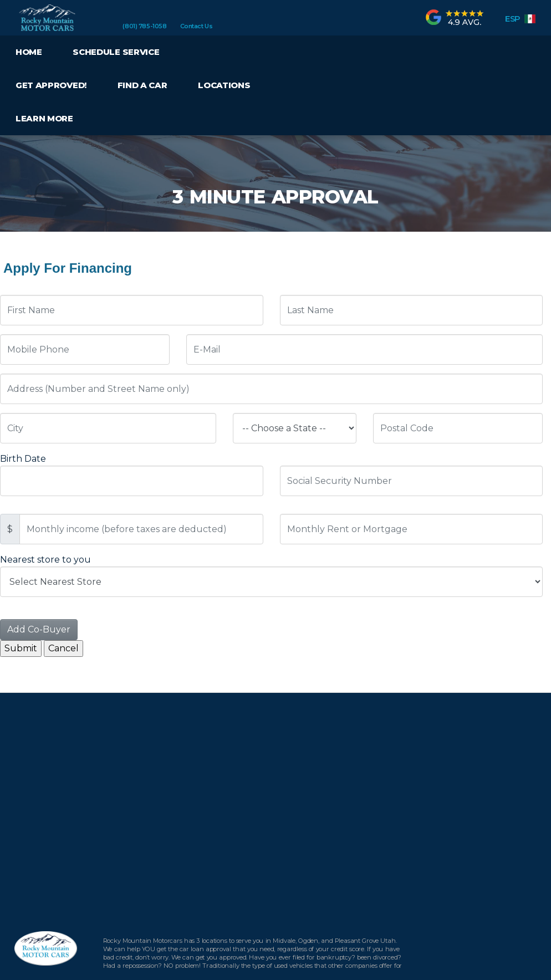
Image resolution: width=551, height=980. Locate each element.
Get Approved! (51, 85)
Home (29, 52)
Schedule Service (116, 52)
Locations (224, 85)
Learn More (44, 118)
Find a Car (142, 85)
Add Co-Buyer (39, 629)
